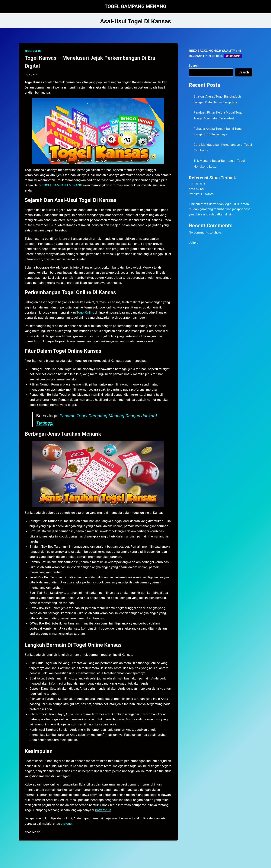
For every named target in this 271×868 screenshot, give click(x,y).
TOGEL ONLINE (33, 51)
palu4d (194, 243)
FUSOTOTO (197, 184)
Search (194, 66)
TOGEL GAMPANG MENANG (62, 185)
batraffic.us (103, 810)
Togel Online (85, 312)
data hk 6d (196, 189)
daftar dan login (220, 204)
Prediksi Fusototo (201, 194)
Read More (34, 832)
